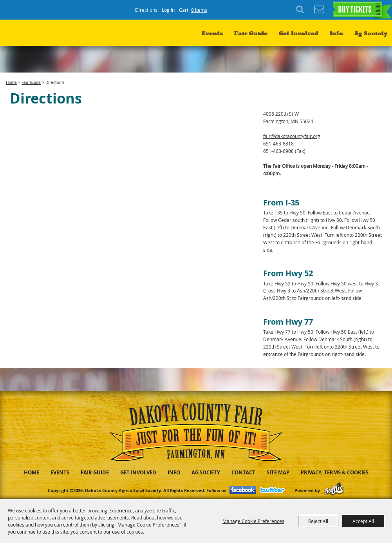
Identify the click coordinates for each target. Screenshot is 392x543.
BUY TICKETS (355, 10)
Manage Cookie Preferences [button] (253, 521)
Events (212, 34)
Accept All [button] (363, 521)
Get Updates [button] (319, 10)
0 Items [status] (199, 10)
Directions (146, 10)
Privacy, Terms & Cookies (335, 472)
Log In (168, 10)
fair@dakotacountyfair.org (292, 136)
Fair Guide (251, 34)
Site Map (278, 472)
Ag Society (371, 34)
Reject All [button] (318, 521)
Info (336, 34)
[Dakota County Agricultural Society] (40, 35)
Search (301, 10)
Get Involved (299, 34)
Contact (243, 472)
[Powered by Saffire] (334, 490)
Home (11, 83)
